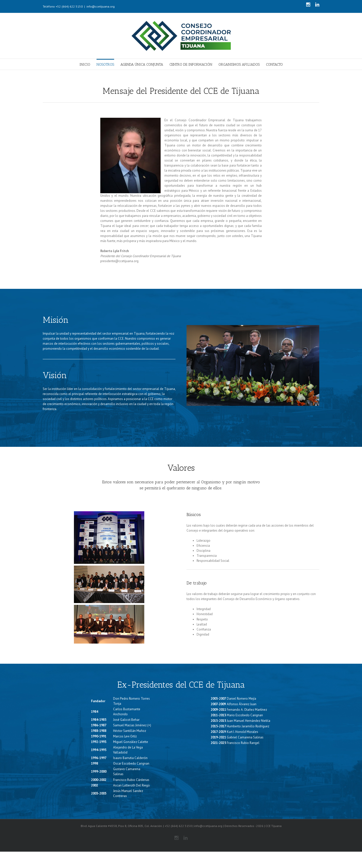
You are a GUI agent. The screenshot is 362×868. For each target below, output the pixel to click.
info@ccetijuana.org (101, 6)
